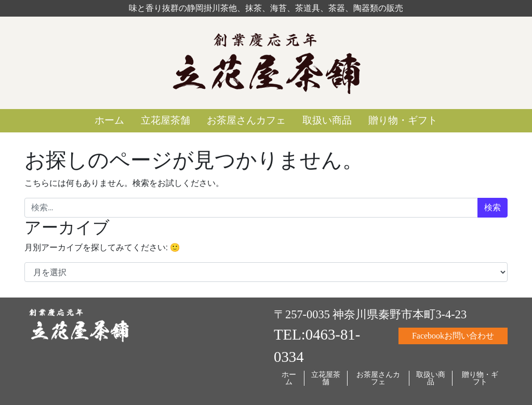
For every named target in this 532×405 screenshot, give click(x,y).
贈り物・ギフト (403, 120)
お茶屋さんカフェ (246, 120)
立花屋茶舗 (165, 120)
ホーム (109, 120)
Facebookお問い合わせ (453, 336)
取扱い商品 (327, 120)
